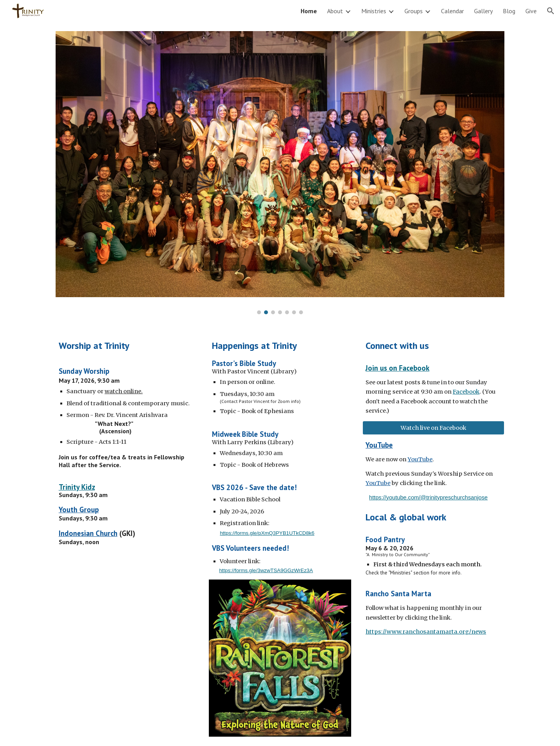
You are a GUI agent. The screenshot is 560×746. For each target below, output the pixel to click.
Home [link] (309, 11)
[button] (551, 11)
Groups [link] (414, 11)
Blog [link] (509, 11)
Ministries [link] (374, 11)
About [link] (335, 11)
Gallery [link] (483, 11)
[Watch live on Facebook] (433, 428)
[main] (127, 345)
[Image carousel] (280, 173)
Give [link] (531, 11)
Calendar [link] (452, 11)
